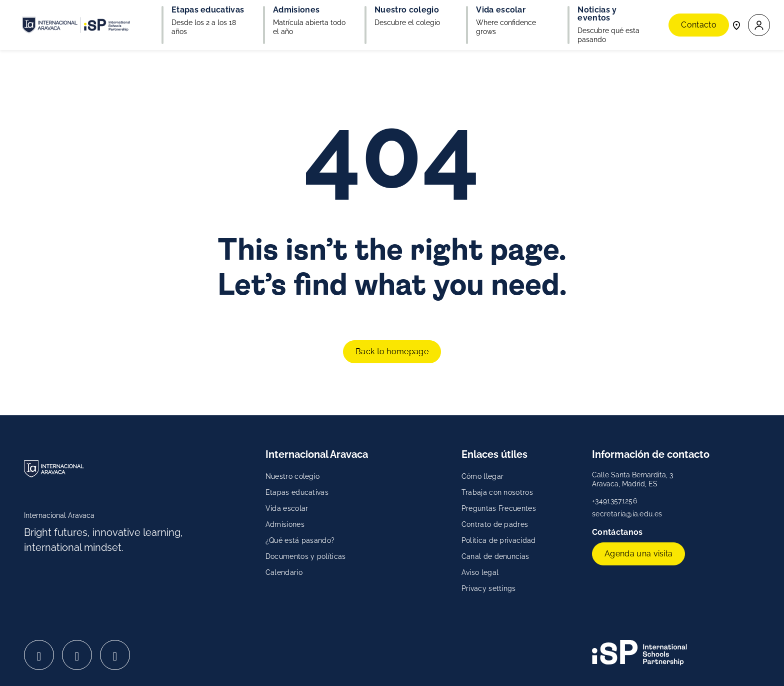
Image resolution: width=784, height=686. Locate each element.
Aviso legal (480, 572)
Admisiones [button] (296, 10)
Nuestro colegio (293, 476)
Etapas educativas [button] (208, 10)
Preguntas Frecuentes (499, 508)
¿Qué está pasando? (300, 540)
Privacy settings (489, 588)
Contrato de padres (495, 524)
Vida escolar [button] (501, 10)
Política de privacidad (499, 540)
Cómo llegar (483, 476)
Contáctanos (618, 532)
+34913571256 (614, 501)
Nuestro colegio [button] (407, 10)
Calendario (284, 572)
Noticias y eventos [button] (597, 14)
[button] (759, 25)
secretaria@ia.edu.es (627, 514)
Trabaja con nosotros (497, 492)
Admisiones (285, 524)
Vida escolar (287, 508)
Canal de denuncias (495, 556)
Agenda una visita (638, 554)
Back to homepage (392, 352)
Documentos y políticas (306, 556)
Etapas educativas (297, 492)
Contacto (699, 25)
